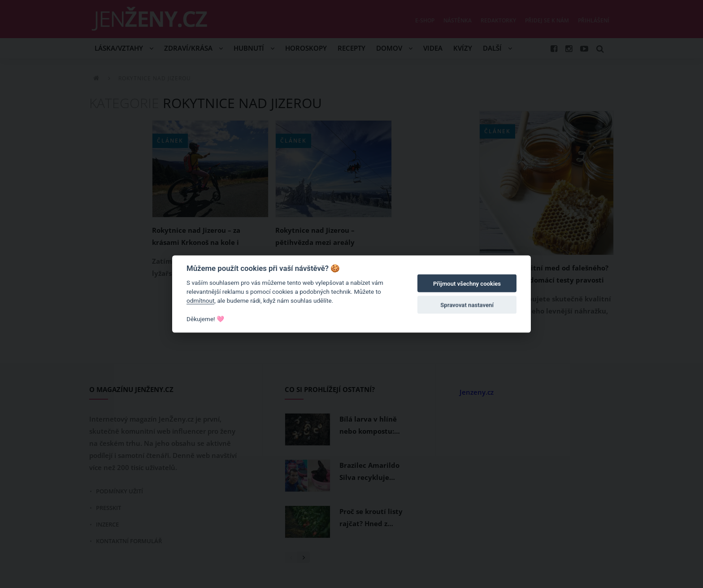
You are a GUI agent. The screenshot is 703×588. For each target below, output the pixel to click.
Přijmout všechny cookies (467, 284)
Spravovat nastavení (467, 305)
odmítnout (200, 301)
